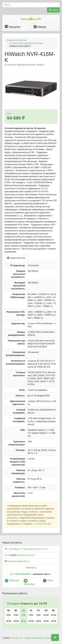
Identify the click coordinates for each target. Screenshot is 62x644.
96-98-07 (30, 555)
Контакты (31, 568)
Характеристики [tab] (16, 258)
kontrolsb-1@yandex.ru (18, 561)
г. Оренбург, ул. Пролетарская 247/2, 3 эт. (28, 549)
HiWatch (40, 65)
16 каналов (10, 65)
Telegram (12, 580)
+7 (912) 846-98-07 (22, 574)
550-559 (21, 555)
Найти (53, 10)
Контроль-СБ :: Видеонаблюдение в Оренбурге (33, 638)
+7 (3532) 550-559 (42, 524)
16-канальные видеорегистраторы (26, 43)
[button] (55, 638)
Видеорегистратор (26, 65)
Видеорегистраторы (17, 40)
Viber (48, 580)
